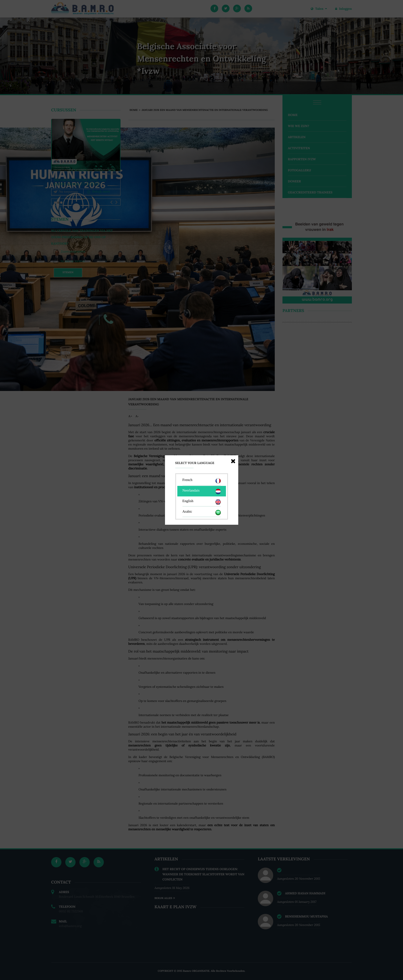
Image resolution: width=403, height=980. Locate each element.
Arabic (202, 513)
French (202, 481)
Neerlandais (202, 491)
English (202, 502)
